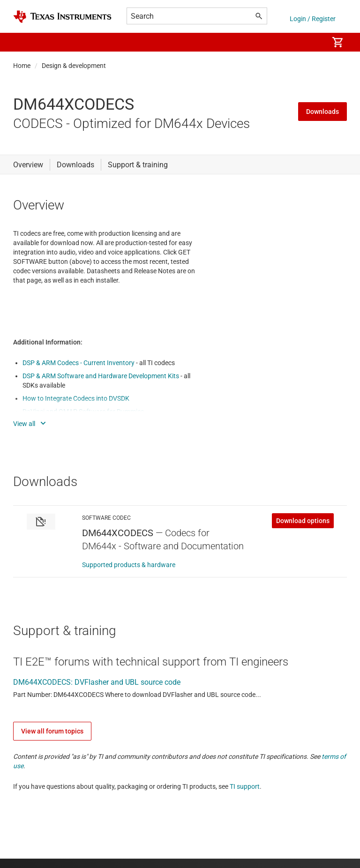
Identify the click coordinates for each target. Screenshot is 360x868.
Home (22, 66)
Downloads (322, 112)
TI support (245, 786)
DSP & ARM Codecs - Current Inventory (79, 363)
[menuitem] (311, 42)
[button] (22, 42)
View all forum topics (52, 731)
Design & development (74, 66)
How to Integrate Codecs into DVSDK (76, 398)
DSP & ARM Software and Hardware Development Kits (101, 376)
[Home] (62, 17)
